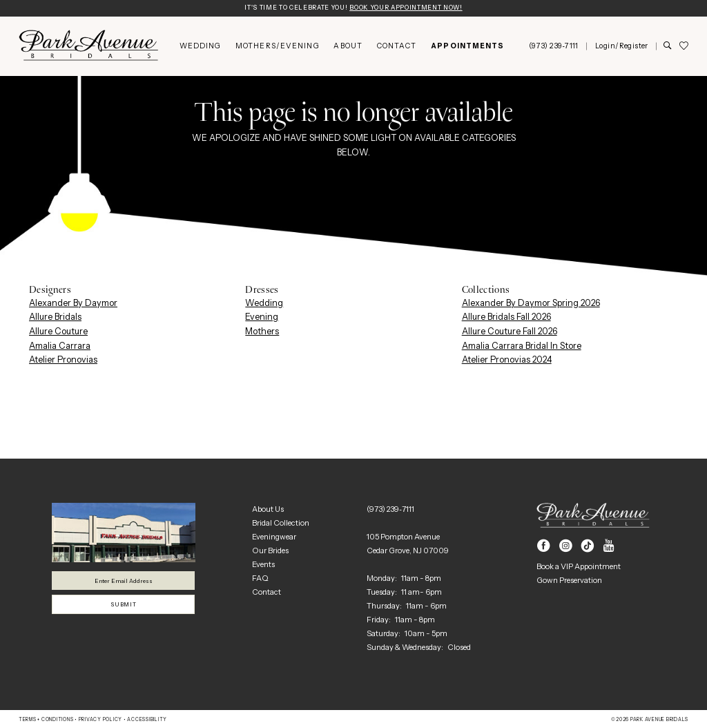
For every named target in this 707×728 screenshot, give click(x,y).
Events (263, 565)
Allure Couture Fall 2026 (510, 332)
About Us (268, 510)
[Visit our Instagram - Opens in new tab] (566, 547)
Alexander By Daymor (73, 304)
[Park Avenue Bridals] (89, 47)
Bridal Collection (281, 524)
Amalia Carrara (60, 346)
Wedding (264, 304)
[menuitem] (200, 47)
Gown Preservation (569, 582)
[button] (621, 47)
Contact (267, 593)
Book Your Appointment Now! (412, 9)
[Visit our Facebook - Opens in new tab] (544, 547)
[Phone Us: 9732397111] (553, 47)
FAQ (260, 579)
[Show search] (667, 48)
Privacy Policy (100, 720)
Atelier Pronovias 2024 (507, 361)
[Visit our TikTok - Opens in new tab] (588, 547)
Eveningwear (274, 537)
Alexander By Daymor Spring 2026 (531, 304)
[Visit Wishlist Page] (684, 47)
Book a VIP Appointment (579, 568)
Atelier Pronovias (63, 361)
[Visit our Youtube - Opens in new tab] (609, 547)
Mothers (262, 332)
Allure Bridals (55, 318)
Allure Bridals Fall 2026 (506, 318)
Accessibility (147, 720)
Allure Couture (58, 332)
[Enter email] (123, 582)
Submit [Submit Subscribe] (124, 608)
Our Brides (270, 551)
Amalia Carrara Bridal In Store (522, 346)
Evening (262, 318)
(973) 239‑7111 (390, 510)
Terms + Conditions (46, 720)
